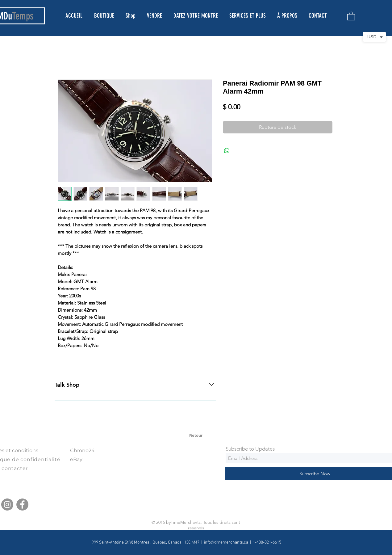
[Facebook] (22, 505)
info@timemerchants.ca (226, 542)
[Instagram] (7, 505)
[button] (351, 16)
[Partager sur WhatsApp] (227, 151)
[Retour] (196, 435)
